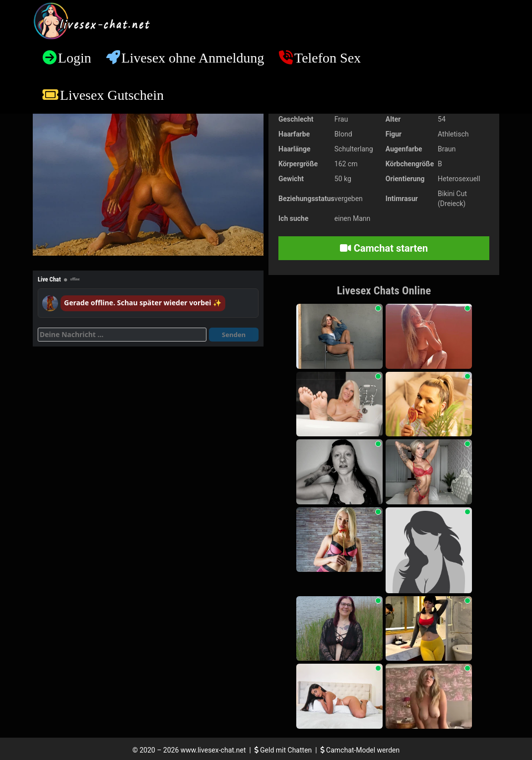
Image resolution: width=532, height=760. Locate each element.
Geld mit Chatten (284, 750)
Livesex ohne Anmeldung (193, 58)
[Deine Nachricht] (122, 335)
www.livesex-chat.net (213, 750)
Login (75, 58)
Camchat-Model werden (360, 750)
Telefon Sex (328, 58)
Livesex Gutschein (112, 95)
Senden (234, 335)
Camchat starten (384, 248)
